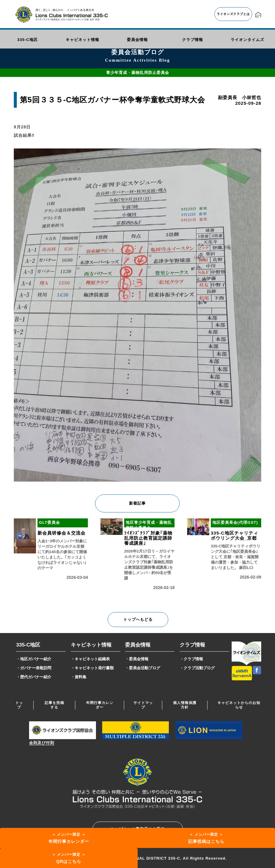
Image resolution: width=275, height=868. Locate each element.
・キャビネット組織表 (90, 659)
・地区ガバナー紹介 (34, 659)
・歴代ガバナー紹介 (34, 677)
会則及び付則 (42, 743)
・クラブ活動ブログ (197, 668)
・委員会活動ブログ (143, 668)
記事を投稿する (54, 705)
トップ (19, 705)
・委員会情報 (137, 659)
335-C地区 (28, 645)
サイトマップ (143, 705)
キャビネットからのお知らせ (239, 705)
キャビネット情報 (91, 645)
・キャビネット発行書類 (92, 668)
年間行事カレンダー (100, 705)
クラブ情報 (192, 645)
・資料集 (79, 677)
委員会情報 (138, 645)
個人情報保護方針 (185, 705)
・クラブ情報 (191, 659)
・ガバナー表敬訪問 (34, 668)
